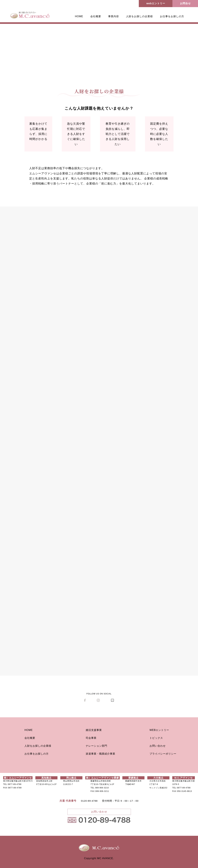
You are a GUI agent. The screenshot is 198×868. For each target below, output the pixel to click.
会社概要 (96, 16)
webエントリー (156, 3)
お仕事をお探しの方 (172, 16)
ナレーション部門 (96, 746)
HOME (79, 16)
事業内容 (114, 16)
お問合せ (185, 3)
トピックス (156, 738)
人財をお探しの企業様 (139, 16)
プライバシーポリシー (163, 754)
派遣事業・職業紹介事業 (100, 754)
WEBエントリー (159, 730)
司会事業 (91, 738)
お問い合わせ (158, 746)
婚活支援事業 (94, 730)
